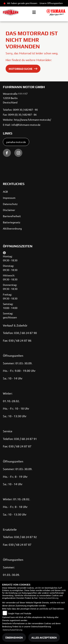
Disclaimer (9, 210)
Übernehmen (14, 637)
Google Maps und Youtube (20, 613)
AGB (5, 192)
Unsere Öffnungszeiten (51, 3)
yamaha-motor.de (16, 142)
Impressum (9, 198)
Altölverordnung (12, 228)
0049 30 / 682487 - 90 (25, 110)
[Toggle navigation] (34, 12)
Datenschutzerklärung (49, 598)
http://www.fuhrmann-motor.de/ (32, 120)
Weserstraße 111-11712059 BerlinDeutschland (15, 98)
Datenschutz (10, 204)
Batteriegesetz (12, 222)
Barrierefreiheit (12, 216)
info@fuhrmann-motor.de (26, 125)
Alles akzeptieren (44, 637)
